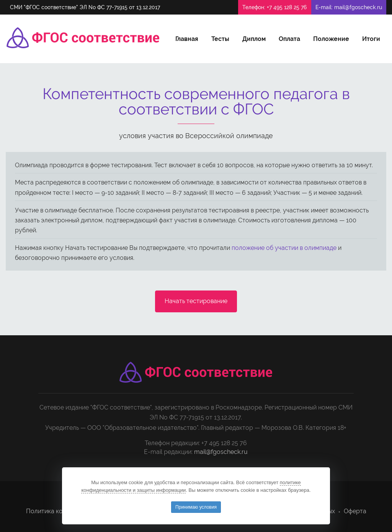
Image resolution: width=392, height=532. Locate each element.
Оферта (355, 511)
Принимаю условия (196, 507)
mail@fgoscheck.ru (358, 7)
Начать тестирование (196, 301)
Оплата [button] (289, 39)
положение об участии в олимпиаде (284, 248)
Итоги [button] (371, 39)
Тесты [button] (220, 39)
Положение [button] (331, 39)
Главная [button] (187, 39)
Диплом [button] (254, 39)
